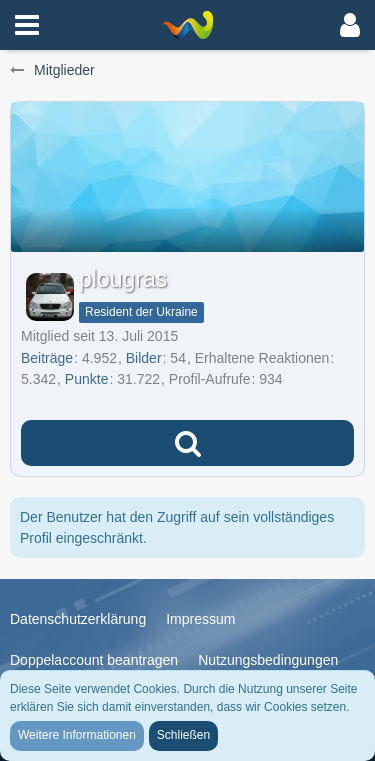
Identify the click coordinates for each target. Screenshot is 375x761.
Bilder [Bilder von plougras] (144, 358)
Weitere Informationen (77, 735)
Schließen (183, 735)
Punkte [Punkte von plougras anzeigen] (87, 379)
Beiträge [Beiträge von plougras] (47, 358)
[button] (27, 25)
